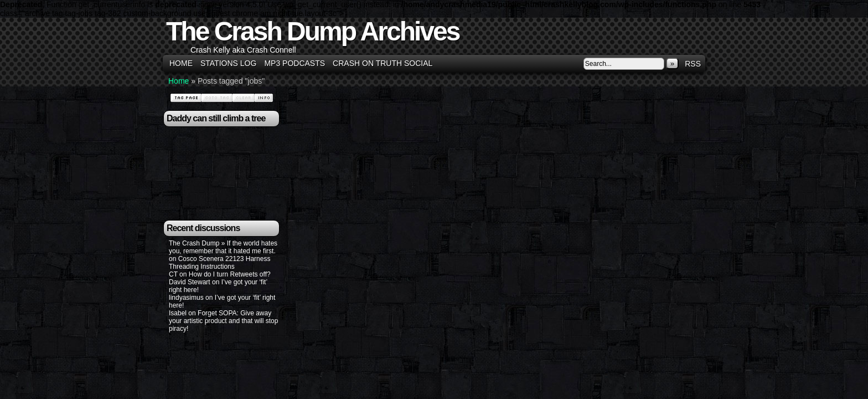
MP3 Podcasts (294, 63)
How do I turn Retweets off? (230, 274)
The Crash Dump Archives (312, 31)
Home (181, 63)
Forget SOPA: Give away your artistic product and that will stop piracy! (223, 321)
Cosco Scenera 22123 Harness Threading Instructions (219, 263)
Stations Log (228, 63)
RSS (693, 64)
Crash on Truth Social (383, 63)
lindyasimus (186, 298)
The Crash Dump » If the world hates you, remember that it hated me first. (223, 247)
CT (173, 274)
